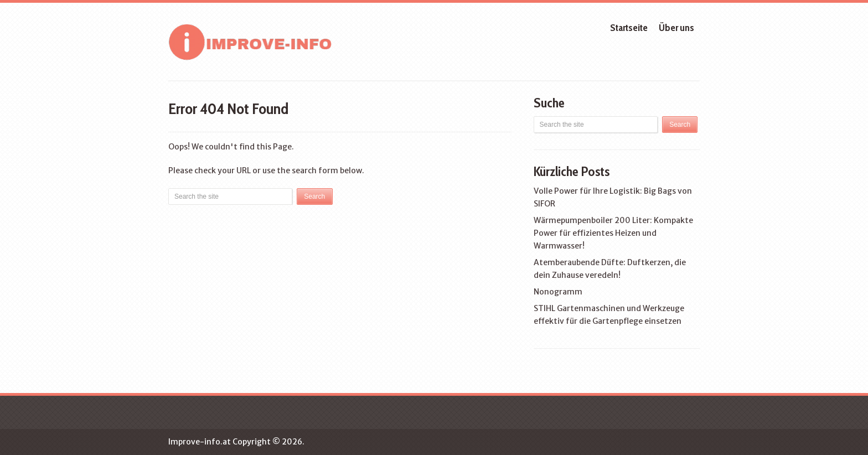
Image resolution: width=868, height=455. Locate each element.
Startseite (629, 28)
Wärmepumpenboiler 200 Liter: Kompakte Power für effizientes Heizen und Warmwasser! (613, 233)
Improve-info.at (200, 442)
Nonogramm (558, 292)
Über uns (676, 28)
